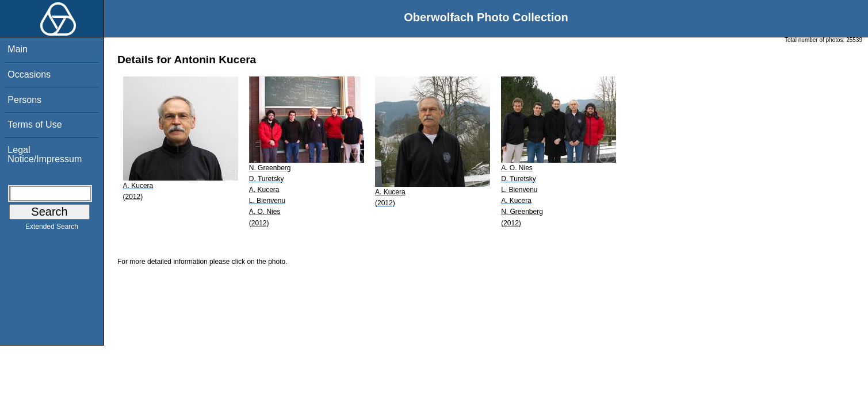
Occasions (29, 74)
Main (18, 49)
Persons (24, 100)
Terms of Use (35, 124)
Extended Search (52, 229)
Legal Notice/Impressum (45, 154)
